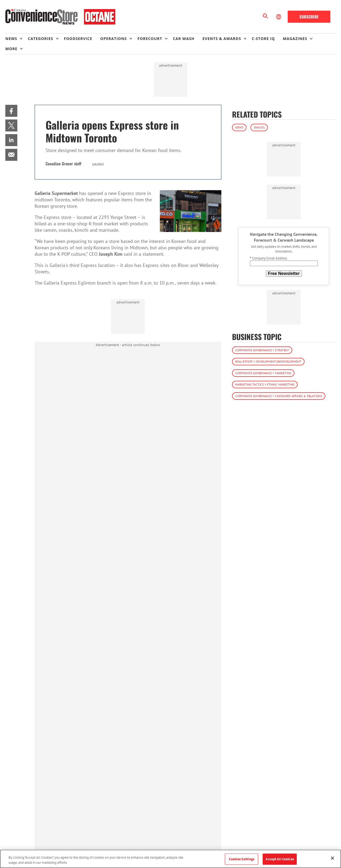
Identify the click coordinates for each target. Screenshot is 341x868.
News (239, 127)
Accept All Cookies (280, 859)
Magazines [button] (295, 39)
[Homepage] (60, 17)
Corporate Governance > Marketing (263, 373)
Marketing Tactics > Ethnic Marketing (265, 384)
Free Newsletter (284, 273)
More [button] (11, 49)
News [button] (11, 39)
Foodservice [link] (78, 39)
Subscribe (309, 17)
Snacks (259, 127)
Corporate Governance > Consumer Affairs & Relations (279, 396)
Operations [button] (113, 39)
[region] (170, 859)
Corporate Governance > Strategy (262, 350)
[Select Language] (279, 17)
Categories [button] (40, 39)
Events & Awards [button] (222, 39)
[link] (11, 111)
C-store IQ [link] (263, 39)
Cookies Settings (241, 859)
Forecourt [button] (150, 39)
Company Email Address (268, 258)
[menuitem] (17, 39)
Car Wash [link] (184, 39)
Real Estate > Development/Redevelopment (268, 361)
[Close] (332, 858)
